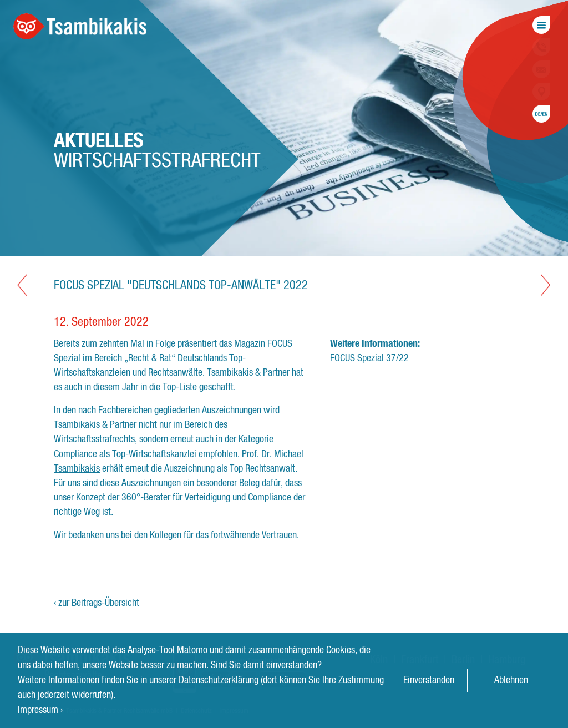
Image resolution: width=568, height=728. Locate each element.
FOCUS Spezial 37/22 (369, 358)
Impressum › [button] (40, 710)
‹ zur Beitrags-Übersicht (97, 603)
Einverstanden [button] (429, 680)
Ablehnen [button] (511, 680)
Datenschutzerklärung (219, 680)
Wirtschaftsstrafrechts (94, 439)
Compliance (75, 454)
